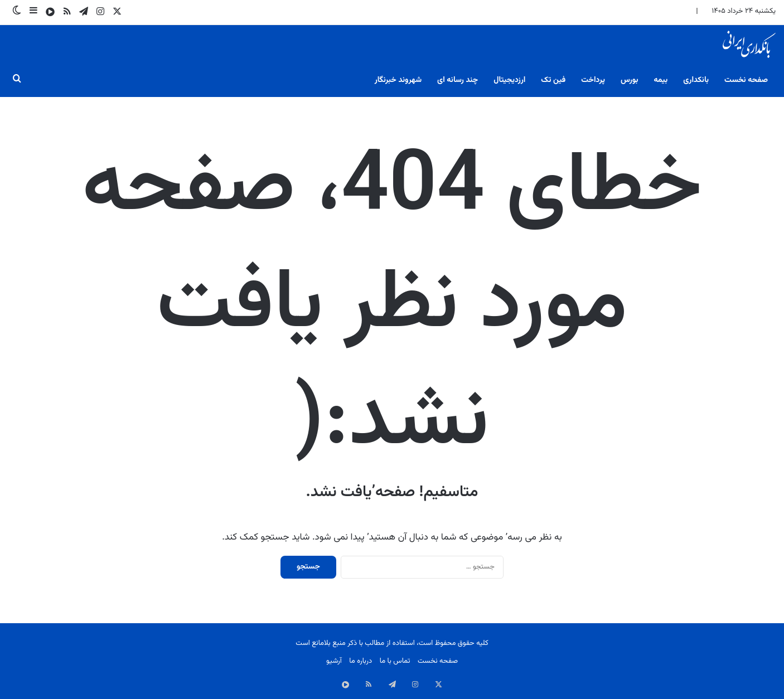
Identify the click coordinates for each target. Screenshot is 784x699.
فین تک (553, 80)
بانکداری (696, 80)
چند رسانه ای (458, 80)
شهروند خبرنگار (398, 80)
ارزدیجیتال (509, 80)
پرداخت (593, 80)
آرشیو (334, 661)
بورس (629, 80)
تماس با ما (395, 661)
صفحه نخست (746, 80)
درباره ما (360, 661)
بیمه (660, 80)
